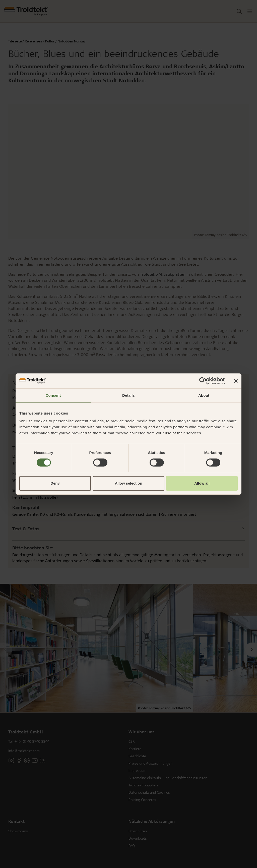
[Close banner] (236, 381)
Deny (55, 483)
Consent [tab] (53, 395)
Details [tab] (128, 395)
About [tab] (204, 395)
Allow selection (128, 483)
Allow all (202, 483)
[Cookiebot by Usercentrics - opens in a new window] (203, 381)
